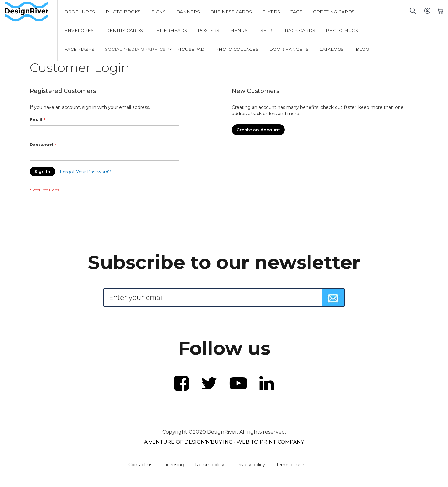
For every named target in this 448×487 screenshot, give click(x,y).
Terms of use (290, 465)
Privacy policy (250, 465)
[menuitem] (80, 12)
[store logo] (31, 12)
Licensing (174, 465)
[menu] (224, 30)
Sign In (427, 11)
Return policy (210, 465)
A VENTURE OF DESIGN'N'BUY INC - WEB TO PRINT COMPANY (224, 442)
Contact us (140, 465)
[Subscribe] (333, 298)
